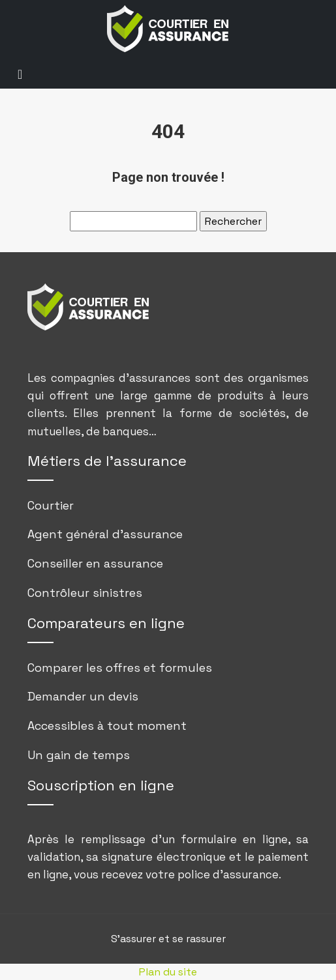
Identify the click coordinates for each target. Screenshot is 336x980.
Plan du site (168, 972)
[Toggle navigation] (20, 73)
